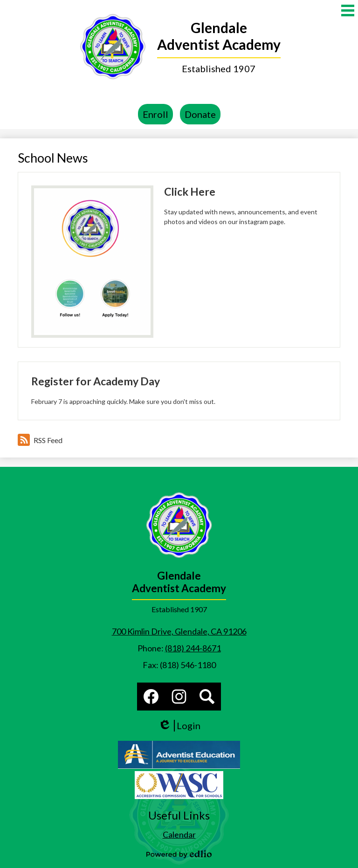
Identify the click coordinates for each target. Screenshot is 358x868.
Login (179, 726)
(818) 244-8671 (193, 648)
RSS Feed (40, 440)
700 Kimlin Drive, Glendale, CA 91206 (179, 631)
